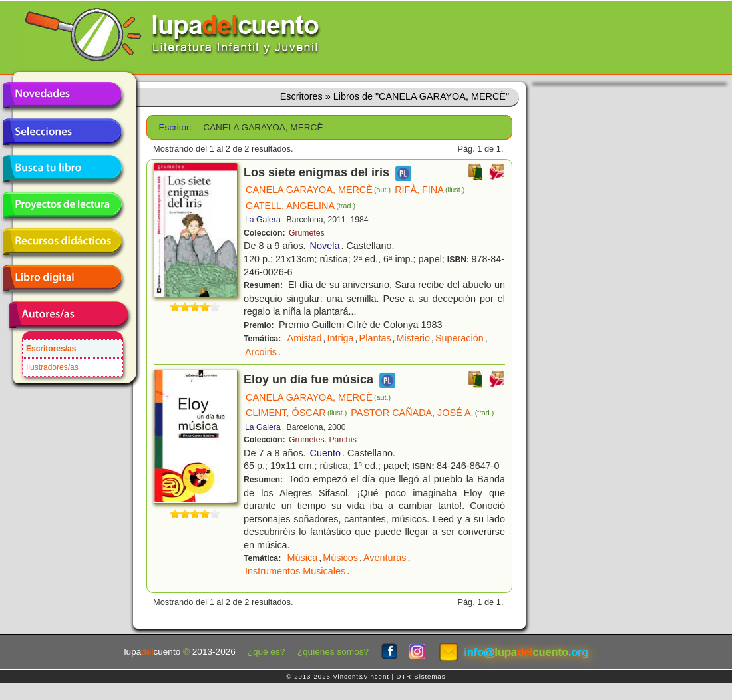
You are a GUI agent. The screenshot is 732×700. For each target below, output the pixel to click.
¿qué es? (267, 652)
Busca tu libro (62, 168)
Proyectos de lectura (62, 205)
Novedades (62, 95)
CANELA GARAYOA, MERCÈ (318, 190)
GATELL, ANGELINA (300, 206)
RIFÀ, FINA (430, 190)
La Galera (263, 220)
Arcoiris (261, 352)
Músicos (340, 558)
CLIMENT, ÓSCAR (296, 413)
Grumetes (307, 233)
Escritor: (176, 127)
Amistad (305, 338)
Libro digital (62, 278)
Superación (459, 338)
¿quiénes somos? (333, 652)
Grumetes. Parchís (323, 440)
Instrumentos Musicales (295, 571)
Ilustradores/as (52, 367)
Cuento (325, 453)
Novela (325, 246)
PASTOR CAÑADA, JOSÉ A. (422, 413)
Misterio (413, 338)
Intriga (341, 338)
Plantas (375, 338)
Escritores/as (51, 349)
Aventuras (385, 558)
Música (303, 558)
